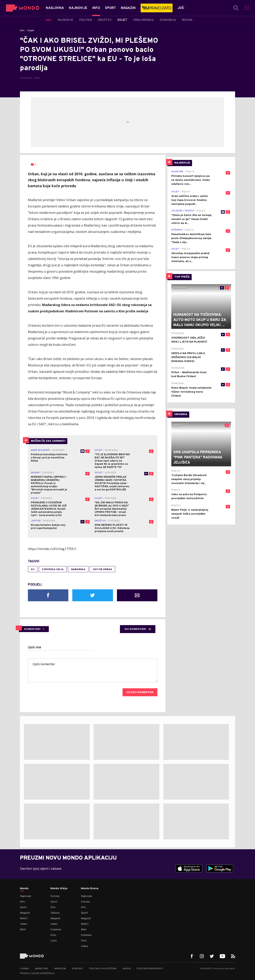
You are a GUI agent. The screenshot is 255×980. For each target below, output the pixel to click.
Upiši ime (35, 648)
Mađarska (78, 569)
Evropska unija (53, 569)
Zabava (55, 913)
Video (24, 924)
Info (22, 31)
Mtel (23, 930)
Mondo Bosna (90, 889)
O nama (24, 969)
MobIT (24, 919)
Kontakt (77, 969)
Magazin (25, 913)
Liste (54, 941)
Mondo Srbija (59, 889)
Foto (53, 935)
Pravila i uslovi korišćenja (37, 973)
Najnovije (25, 896)
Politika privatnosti (150, 969)
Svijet (31, 31)
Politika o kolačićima (103, 969)
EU (33, 569)
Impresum (60, 969)
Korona (55, 896)
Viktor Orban (102, 569)
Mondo (24, 889)
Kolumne (56, 930)
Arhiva (127, 969)
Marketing (42, 969)
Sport (23, 907)
